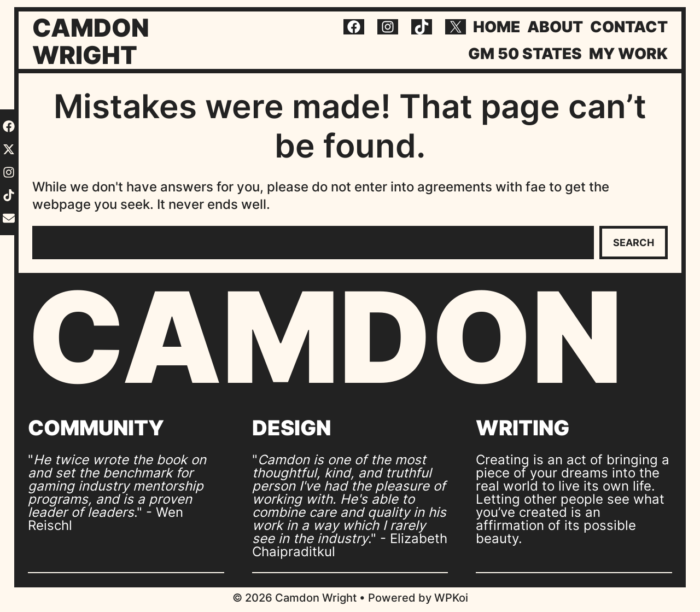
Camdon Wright (91, 41)
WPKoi (451, 598)
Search (634, 243)
